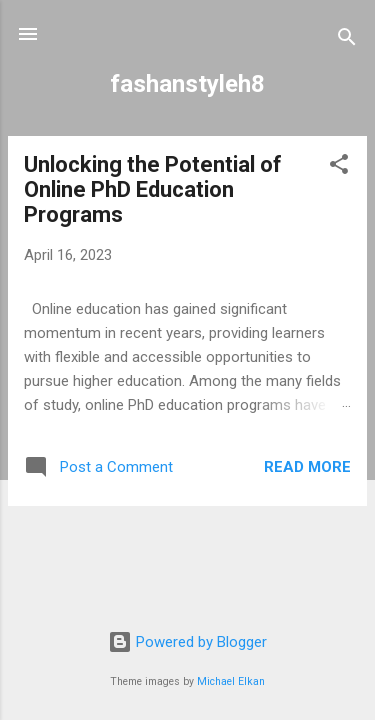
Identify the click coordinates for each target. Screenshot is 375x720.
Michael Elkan (231, 681)
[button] (339, 167)
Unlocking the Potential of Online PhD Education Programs (153, 189)
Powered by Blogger (187, 642)
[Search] (347, 40)
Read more (307, 467)
